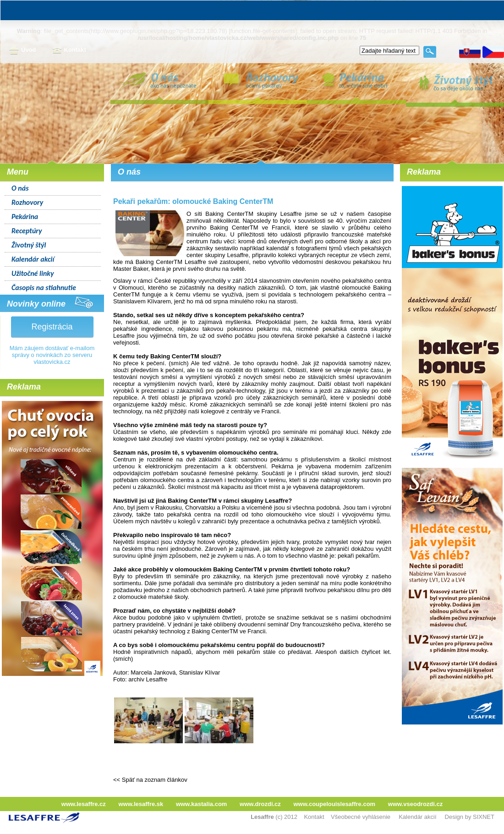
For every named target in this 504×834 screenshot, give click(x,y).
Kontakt (69, 50)
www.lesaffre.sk (141, 804)
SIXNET (484, 817)
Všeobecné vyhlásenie (361, 817)
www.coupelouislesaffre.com (334, 804)
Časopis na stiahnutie (44, 288)
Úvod (23, 50)
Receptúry (27, 231)
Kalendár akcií (33, 259)
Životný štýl (29, 245)
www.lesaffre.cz (84, 804)
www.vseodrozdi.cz (415, 804)
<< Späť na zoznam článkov (150, 780)
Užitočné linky (33, 273)
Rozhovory (27, 202)
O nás (20, 188)
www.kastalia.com (202, 804)
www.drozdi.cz (260, 804)
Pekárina (25, 217)
